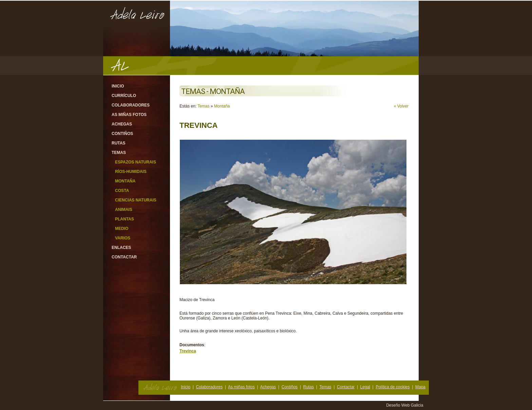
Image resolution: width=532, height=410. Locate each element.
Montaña (125, 181)
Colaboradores (131, 105)
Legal (365, 387)
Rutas (118, 143)
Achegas (122, 124)
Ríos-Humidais (131, 172)
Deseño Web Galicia (405, 405)
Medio (122, 229)
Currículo (124, 96)
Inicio (118, 86)
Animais (124, 210)
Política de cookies (393, 387)
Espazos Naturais (136, 162)
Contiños (122, 134)
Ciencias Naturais (136, 200)
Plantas (125, 219)
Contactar (124, 257)
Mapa (420, 387)
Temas (119, 153)
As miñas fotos (129, 115)
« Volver (401, 106)
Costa (122, 191)
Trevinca (188, 351)
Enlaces (121, 248)
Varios (123, 238)
